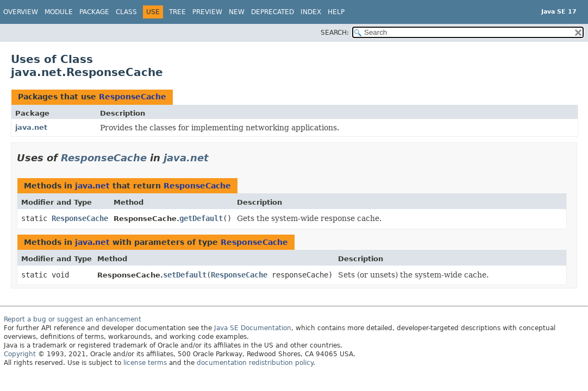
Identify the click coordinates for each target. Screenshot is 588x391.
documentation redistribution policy (255, 363)
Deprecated (273, 12)
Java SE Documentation (253, 328)
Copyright (20, 354)
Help (336, 12)
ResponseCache (133, 97)
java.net (31, 127)
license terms (145, 363)
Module (59, 12)
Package (94, 12)
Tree (177, 12)
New (237, 12)
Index (311, 12)
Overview (21, 12)
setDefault (185, 275)
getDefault (201, 218)
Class (126, 12)
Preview (207, 12)
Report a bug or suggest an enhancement (73, 319)
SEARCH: (335, 33)
